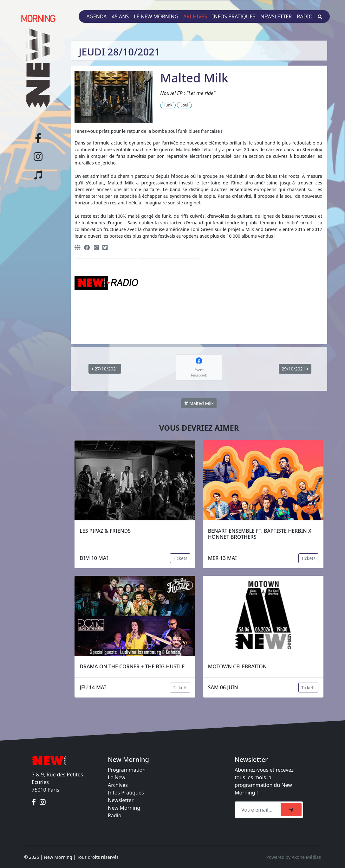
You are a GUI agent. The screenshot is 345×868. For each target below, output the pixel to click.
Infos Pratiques (126, 793)
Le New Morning (156, 16)
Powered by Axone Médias (294, 857)
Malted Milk (199, 403)
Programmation (127, 770)
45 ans (120, 16)
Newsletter (276, 16)
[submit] (291, 810)
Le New (117, 777)
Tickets (180, 558)
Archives (195, 16)
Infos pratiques (234, 16)
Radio (305, 16)
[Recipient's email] (259, 810)
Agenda (96, 16)
